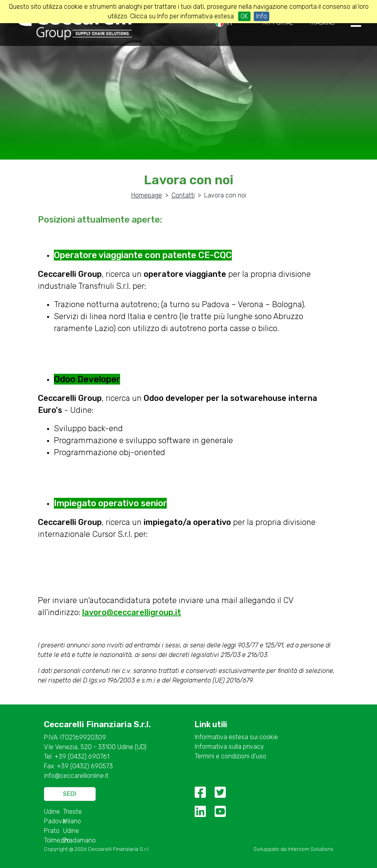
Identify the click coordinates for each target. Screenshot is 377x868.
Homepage (147, 195)
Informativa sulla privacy (229, 747)
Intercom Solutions (311, 849)
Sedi (70, 794)
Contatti (183, 195)
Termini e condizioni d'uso (230, 756)
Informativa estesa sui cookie (236, 737)
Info (262, 16)
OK (244, 16)
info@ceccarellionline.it (76, 776)
